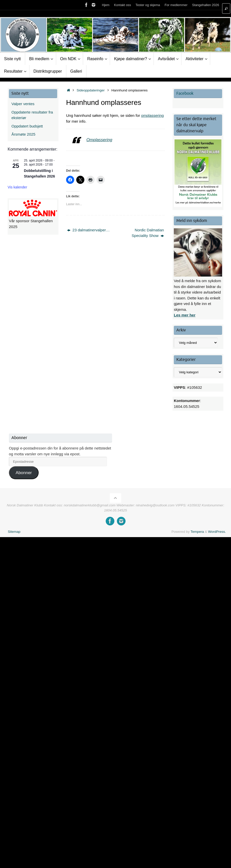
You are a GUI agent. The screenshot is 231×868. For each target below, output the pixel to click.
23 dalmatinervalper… (88, 230)
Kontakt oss (123, 5)
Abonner (24, 473)
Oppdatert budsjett (27, 126)
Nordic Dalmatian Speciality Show (148, 233)
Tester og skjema (148, 5)
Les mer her (185, 315)
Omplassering (99, 140)
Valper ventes (23, 104)
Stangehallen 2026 (206, 5)
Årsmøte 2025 (23, 134)
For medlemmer (176, 5)
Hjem (106, 5)
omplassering (152, 115)
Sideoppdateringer (91, 90)
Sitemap (14, 532)
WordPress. (217, 532)
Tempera (197, 532)
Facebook (185, 93)
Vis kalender (17, 187)
